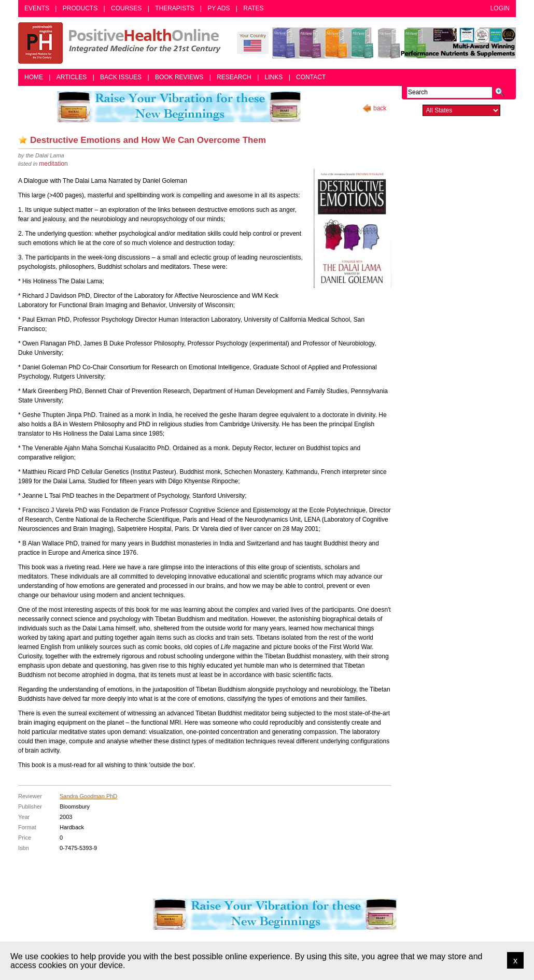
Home (34, 77)
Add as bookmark (23, 140)
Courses (126, 8)
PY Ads (219, 8)
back (380, 108)
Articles (72, 77)
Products (80, 8)
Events (37, 8)
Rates (253, 8)
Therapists (174, 8)
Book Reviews (179, 77)
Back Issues (121, 77)
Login (500, 8)
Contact (311, 77)
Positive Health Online (122, 43)
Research (234, 77)
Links (274, 77)
